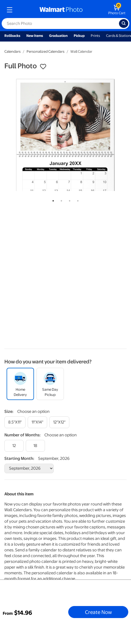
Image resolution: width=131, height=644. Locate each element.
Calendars (12, 52)
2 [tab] (60, 200)
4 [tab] (77, 200)
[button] (43, 67)
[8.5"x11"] (15, 422)
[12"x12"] (59, 422)
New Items (35, 36)
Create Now (98, 612)
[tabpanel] (65, 134)
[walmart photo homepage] (61, 10)
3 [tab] (69, 200)
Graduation (58, 36)
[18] (35, 446)
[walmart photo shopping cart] (117, 10)
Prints (95, 36)
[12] (14, 446)
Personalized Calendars (45, 52)
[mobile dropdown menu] (10, 10)
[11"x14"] (37, 422)
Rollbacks (12, 36)
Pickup (79, 36)
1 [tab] (52, 200)
